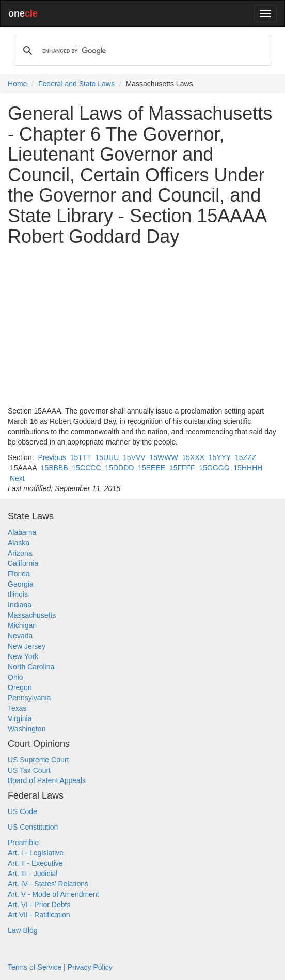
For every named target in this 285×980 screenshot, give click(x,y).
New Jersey (27, 646)
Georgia (21, 584)
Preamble (23, 843)
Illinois (18, 594)
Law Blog (23, 930)
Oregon (20, 687)
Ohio (15, 677)
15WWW (163, 457)
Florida (19, 574)
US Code (22, 811)
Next (17, 478)
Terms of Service (35, 967)
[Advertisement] (142, 326)
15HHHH (248, 468)
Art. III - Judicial (33, 874)
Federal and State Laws (76, 84)
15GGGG (214, 468)
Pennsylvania (29, 698)
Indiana (20, 605)
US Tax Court (29, 770)
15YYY (220, 457)
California (23, 563)
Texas (17, 708)
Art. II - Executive (35, 863)
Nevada (20, 636)
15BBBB (54, 468)
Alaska (19, 543)
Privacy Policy (90, 967)
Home (17, 84)
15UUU (107, 457)
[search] (141, 51)
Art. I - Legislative (36, 853)
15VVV (134, 457)
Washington (27, 729)
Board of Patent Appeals (47, 780)
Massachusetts (32, 615)
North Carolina (31, 667)
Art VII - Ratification (39, 915)
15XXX (193, 457)
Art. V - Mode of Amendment (53, 894)
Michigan (22, 625)
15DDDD (119, 468)
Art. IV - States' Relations (48, 884)
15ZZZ (246, 457)
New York (23, 656)
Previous (52, 457)
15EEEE (152, 468)
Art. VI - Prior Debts (39, 905)
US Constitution (33, 827)
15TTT (81, 457)
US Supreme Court (38, 760)
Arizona (20, 553)
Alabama (22, 532)
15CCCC (87, 468)
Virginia (20, 718)
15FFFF (182, 468)
